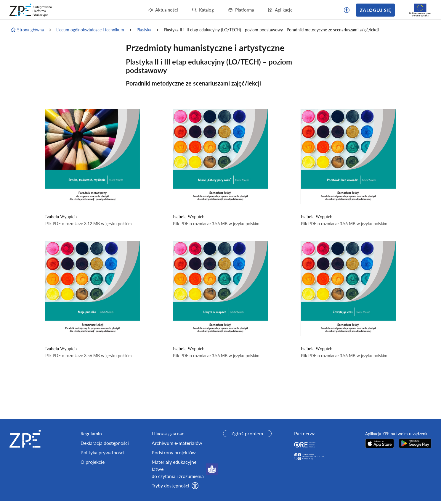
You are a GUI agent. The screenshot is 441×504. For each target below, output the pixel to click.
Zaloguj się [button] (375, 10)
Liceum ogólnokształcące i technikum (90, 30)
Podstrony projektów (174, 452)
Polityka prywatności (102, 452)
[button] (347, 10)
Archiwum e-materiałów (177, 443)
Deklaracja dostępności (105, 443)
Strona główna (27, 30)
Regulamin (91, 433)
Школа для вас (168, 433)
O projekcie (93, 462)
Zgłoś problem (247, 433)
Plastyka (144, 30)
